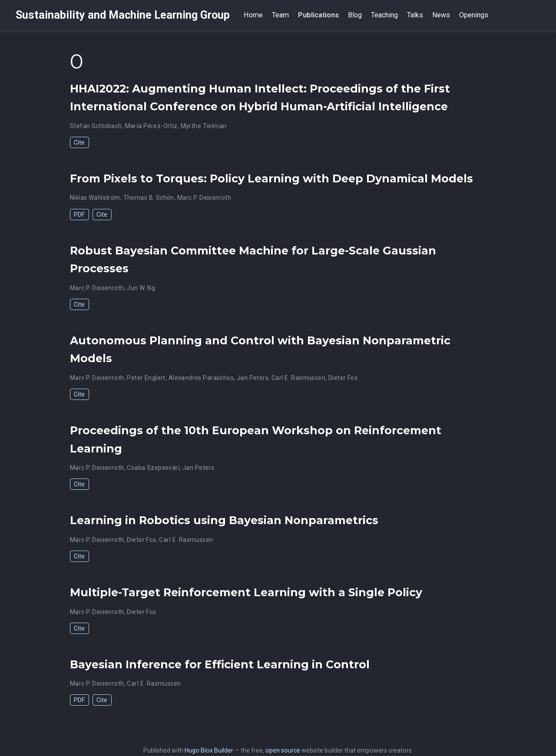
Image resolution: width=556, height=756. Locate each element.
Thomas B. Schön (149, 198)
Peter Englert (146, 378)
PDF (79, 215)
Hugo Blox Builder (209, 750)
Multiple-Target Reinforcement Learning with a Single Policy (246, 592)
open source (283, 750)
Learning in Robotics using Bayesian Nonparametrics (224, 520)
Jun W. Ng (141, 288)
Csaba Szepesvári (153, 468)
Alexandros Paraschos (201, 378)
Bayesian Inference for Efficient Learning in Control (220, 664)
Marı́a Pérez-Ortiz (151, 126)
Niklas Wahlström (95, 198)
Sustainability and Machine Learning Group (123, 15)
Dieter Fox (343, 378)
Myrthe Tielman (204, 126)
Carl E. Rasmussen (298, 378)
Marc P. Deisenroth (204, 198)
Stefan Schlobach (96, 126)
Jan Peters (253, 378)
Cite (79, 142)
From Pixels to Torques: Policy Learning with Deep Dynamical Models (271, 178)
